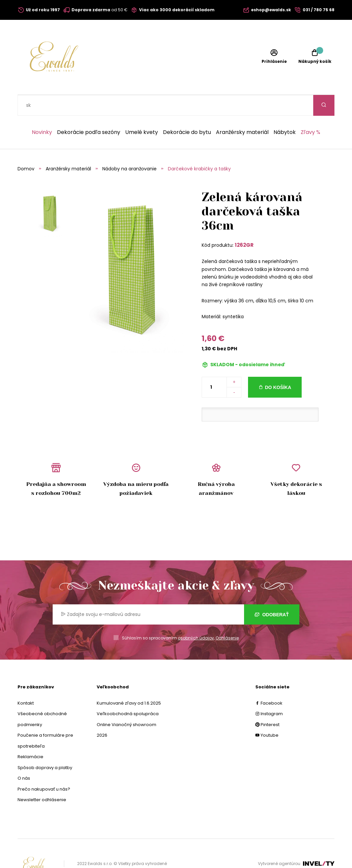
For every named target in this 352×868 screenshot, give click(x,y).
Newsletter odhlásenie (42, 779)
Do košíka (278, 367)
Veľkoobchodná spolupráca (128, 693)
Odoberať (272, 594)
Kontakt (26, 682)
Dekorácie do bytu (187, 111)
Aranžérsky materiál (242, 111)
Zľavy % (310, 111)
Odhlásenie (227, 617)
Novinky (42, 111)
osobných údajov (196, 617)
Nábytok (285, 111)
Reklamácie (30, 736)
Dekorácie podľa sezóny (89, 111)
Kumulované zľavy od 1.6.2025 (129, 682)
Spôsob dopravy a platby (45, 747)
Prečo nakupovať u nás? (44, 768)
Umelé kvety (142, 111)
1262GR (244, 224)
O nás (24, 757)
